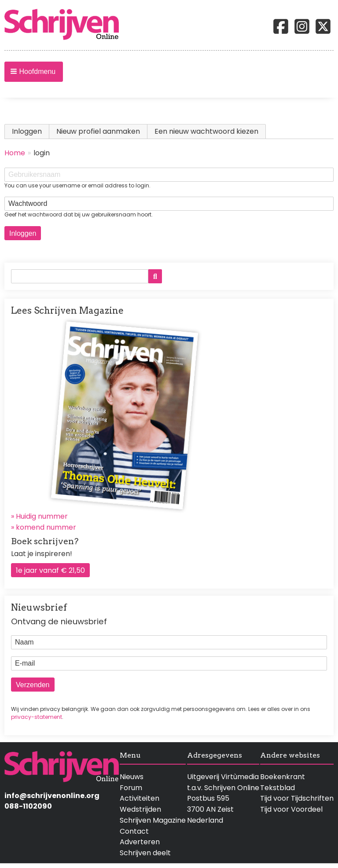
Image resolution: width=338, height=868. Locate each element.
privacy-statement (37, 717)
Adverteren (140, 842)
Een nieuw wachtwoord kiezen (206, 131)
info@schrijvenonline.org (52, 796)
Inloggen (31, 131)
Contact (134, 831)
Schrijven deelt (145, 853)
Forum (131, 788)
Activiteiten (140, 798)
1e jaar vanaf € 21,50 (50, 570)
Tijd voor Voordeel (291, 809)
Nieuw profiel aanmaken (98, 131)
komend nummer (46, 527)
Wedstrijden (140, 809)
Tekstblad (277, 788)
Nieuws (132, 777)
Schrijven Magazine (153, 820)
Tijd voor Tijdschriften (297, 798)
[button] (34, 72)
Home (15, 153)
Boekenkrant (283, 777)
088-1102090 (28, 806)
